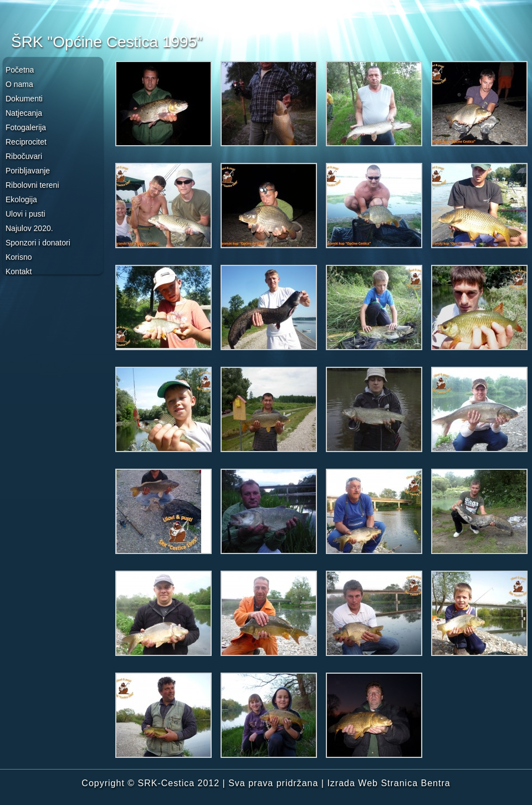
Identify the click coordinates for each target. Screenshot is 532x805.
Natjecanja (24, 113)
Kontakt (19, 271)
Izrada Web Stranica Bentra (388, 783)
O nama (19, 84)
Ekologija (21, 199)
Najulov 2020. (29, 228)
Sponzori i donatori (38, 243)
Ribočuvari (24, 156)
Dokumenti (24, 99)
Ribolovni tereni (32, 185)
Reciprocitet (26, 142)
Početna (20, 70)
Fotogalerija (26, 127)
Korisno (19, 257)
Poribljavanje (28, 171)
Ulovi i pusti (25, 214)
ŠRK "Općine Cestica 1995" (107, 42)
